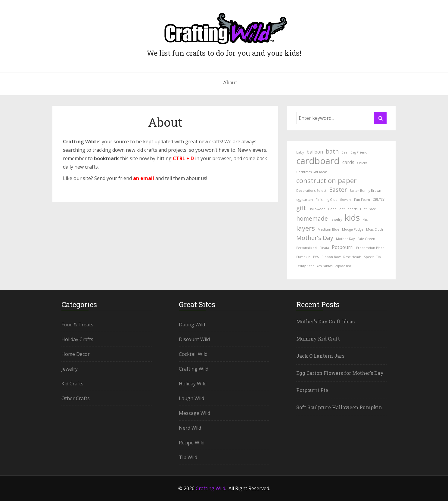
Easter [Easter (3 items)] (338, 190)
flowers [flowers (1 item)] (346, 200)
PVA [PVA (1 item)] (316, 257)
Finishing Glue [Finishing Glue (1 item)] (327, 200)
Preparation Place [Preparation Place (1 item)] (370, 248)
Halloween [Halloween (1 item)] (317, 209)
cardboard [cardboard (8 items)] (318, 161)
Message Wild (194, 413)
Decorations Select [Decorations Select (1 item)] (311, 191)
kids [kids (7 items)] (352, 217)
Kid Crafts (72, 384)
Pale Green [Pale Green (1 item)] (366, 239)
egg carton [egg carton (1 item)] (305, 200)
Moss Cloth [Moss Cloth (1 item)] (375, 229)
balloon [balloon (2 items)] (315, 152)
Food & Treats (77, 325)
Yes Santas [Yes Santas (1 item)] (325, 266)
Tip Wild (188, 457)
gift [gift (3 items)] (301, 208)
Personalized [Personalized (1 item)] (306, 248)
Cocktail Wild (193, 354)
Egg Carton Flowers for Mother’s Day (340, 373)
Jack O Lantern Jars (320, 356)
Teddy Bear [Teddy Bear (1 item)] (305, 266)
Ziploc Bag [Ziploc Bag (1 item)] (343, 266)
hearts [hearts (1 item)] (352, 209)
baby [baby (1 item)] (300, 152)
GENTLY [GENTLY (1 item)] (378, 200)
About (230, 82)
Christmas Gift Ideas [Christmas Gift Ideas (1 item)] (312, 172)
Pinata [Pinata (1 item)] (324, 248)
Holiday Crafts (77, 339)
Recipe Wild (192, 443)
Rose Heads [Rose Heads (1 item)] (352, 257)
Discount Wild (194, 339)
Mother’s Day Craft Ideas (325, 321)
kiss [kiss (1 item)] (365, 219)
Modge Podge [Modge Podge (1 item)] (353, 229)
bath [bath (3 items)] (332, 151)
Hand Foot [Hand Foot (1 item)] (336, 209)
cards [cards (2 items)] (348, 162)
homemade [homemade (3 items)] (312, 218)
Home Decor (76, 354)
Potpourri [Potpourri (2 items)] (343, 247)
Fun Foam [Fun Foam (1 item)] (362, 200)
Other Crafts (76, 398)
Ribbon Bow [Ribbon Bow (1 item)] (331, 257)
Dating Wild (192, 325)
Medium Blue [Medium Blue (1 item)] (328, 229)
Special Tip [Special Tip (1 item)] (372, 257)
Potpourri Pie (312, 390)
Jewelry (70, 369)
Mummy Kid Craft (318, 339)
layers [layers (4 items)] (306, 228)
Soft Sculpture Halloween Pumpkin (339, 407)
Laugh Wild (191, 398)
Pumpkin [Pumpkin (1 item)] (303, 257)
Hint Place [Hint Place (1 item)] (368, 209)
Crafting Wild (194, 369)
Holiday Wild (193, 384)
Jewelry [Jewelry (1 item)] (336, 219)
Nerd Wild (190, 428)
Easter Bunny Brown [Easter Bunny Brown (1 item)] (365, 191)
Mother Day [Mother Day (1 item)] (345, 239)
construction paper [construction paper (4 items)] (326, 180)
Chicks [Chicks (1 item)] (362, 163)
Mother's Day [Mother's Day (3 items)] (315, 238)
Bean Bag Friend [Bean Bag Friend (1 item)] (354, 152)
